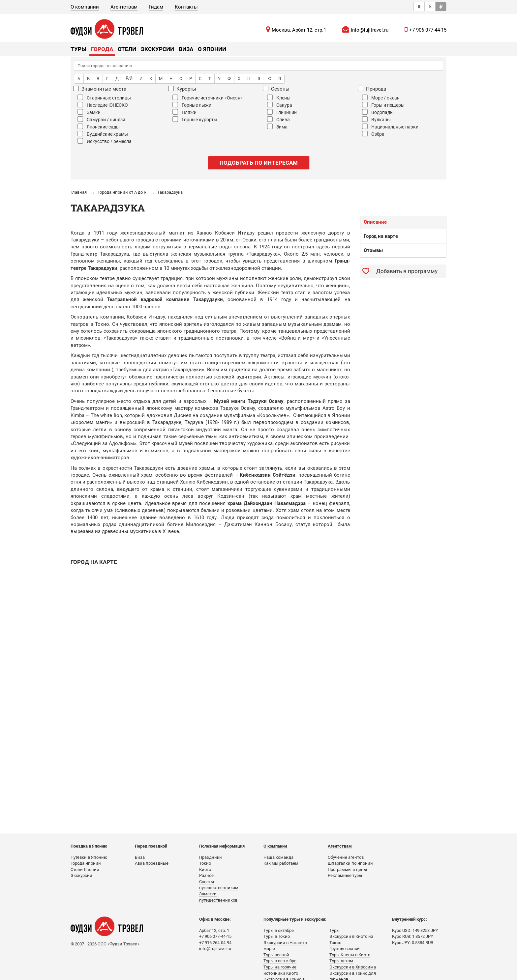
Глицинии (282, 112)
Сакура (280, 105)
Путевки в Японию (89, 857)
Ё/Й (129, 79)
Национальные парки (390, 126)
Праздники (211, 857)
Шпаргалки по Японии (350, 863)
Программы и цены (347, 869)
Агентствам (124, 7)
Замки (89, 112)
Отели (127, 49)
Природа (372, 89)
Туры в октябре (279, 930)
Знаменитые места (100, 89)
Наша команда (278, 857)
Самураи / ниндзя (101, 119)
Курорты (182, 89)
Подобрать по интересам (259, 163)
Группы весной (345, 949)
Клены (279, 98)
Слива (278, 119)
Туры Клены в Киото (350, 955)
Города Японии (86, 863)
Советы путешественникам (219, 885)
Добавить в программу (407, 271)
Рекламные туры (345, 875)
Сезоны (276, 89)
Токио (205, 863)
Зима (277, 126)
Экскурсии (157, 49)
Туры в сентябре (280, 961)
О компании (85, 7)
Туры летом (341, 961)
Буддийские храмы (103, 134)
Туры (78, 49)
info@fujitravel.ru (370, 30)
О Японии (212, 49)
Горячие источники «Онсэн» (208, 98)
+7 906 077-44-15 (428, 30)
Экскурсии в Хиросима (353, 967)
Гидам (156, 7)
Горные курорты (195, 119)
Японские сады (99, 126)
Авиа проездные (152, 863)
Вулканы (376, 119)
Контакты (186, 7)
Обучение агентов (346, 857)
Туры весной (276, 955)
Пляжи (184, 112)
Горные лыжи (192, 105)
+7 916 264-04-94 (215, 943)
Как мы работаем (281, 863)
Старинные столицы (104, 98)
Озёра (373, 134)
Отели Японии (85, 869)
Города (102, 49)
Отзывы (373, 250)
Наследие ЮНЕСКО (103, 105)
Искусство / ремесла (105, 141)
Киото (205, 869)
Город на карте (381, 236)
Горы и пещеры (383, 105)
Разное (206, 875)
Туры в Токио (277, 936)
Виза (186, 49)
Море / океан (381, 98)
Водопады (378, 112)
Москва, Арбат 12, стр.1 (299, 30)
